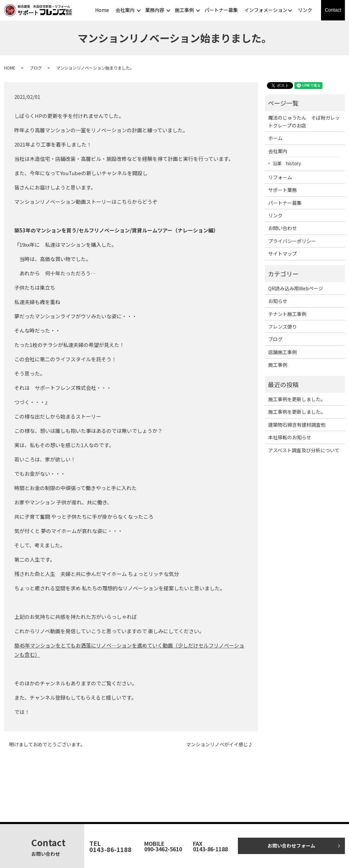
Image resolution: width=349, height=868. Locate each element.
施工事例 (184, 10)
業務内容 (155, 10)
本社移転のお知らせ (290, 437)
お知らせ (278, 301)
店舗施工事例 (283, 352)
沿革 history (287, 163)
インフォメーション (266, 10)
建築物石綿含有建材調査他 (297, 425)
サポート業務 (283, 190)
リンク (305, 10)
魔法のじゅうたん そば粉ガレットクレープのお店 (304, 121)
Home (102, 10)
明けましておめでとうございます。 (47, 744)
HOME (10, 68)
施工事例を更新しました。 (297, 399)
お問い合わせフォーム (291, 846)
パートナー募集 (221, 10)
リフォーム (280, 177)
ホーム (275, 138)
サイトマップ (283, 254)
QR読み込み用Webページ (296, 288)
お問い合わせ (283, 228)
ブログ (36, 68)
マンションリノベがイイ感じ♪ (219, 744)
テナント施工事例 (287, 314)
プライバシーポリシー (292, 241)
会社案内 (125, 10)
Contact (333, 10)
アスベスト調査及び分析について (304, 450)
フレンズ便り (283, 326)
